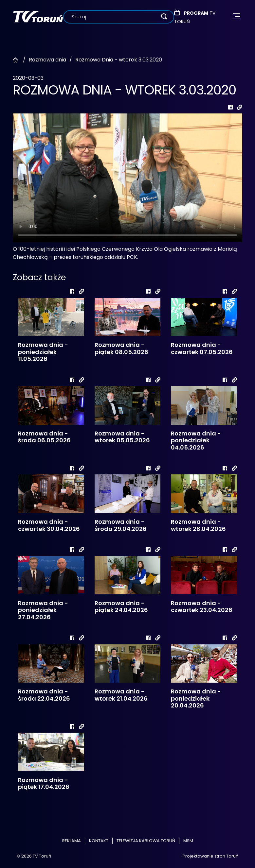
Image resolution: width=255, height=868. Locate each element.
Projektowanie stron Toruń (210, 856)
